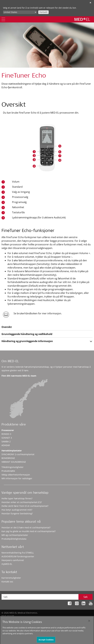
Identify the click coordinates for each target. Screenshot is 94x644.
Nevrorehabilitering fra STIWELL (18, 553)
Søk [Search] (85, 597)
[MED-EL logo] (82, 19)
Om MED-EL (10, 362)
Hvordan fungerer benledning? (17, 513)
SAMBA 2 (6, 442)
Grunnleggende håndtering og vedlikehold (27, 334)
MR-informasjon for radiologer (17, 478)
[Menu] (3, 19)
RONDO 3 (6, 434)
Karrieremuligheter (11, 578)
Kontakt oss (7, 582)
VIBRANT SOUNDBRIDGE (14, 462)
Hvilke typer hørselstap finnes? (17, 498)
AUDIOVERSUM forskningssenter (18, 556)
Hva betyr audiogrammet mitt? (17, 510)
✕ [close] (90, 3)
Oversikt (7, 327)
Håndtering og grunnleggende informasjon (27, 341)
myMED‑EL (7, 564)
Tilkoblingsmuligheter (13, 467)
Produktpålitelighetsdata (14, 539)
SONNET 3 (7, 438)
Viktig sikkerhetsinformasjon (16, 475)
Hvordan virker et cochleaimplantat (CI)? (22, 502)
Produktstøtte (8, 471)
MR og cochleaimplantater (15, 535)
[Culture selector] (20, 12)
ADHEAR (6, 445)
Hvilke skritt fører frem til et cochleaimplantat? (25, 506)
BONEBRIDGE (8, 458)
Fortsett (43, 12)
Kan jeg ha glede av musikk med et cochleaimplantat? (29, 531)
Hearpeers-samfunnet (13, 560)
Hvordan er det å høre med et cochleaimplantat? (26, 528)
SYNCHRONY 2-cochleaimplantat (18, 454)
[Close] (89, 624)
